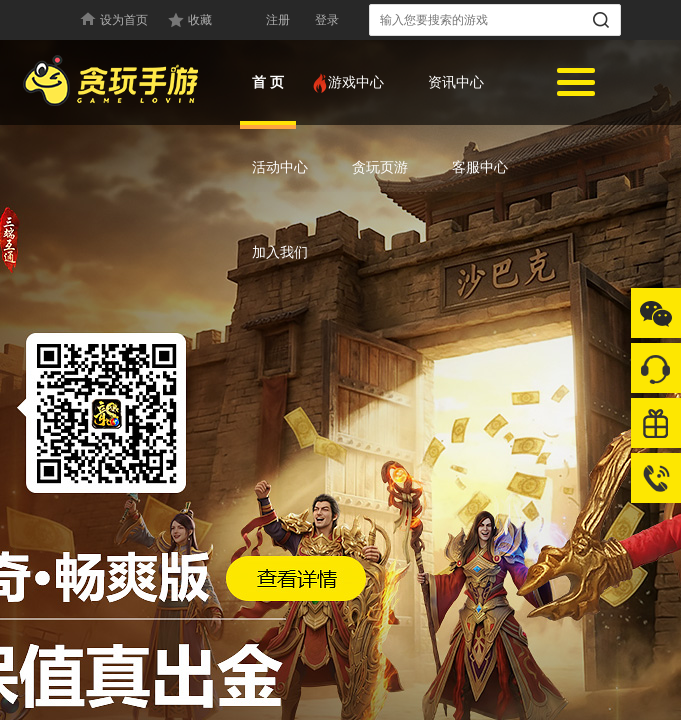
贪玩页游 (380, 167)
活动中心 (280, 167)
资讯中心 (456, 82)
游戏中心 (350, 82)
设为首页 (124, 20)
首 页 (268, 82)
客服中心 (480, 167)
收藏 (200, 20)
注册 (278, 20)
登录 (327, 20)
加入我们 (280, 252)
